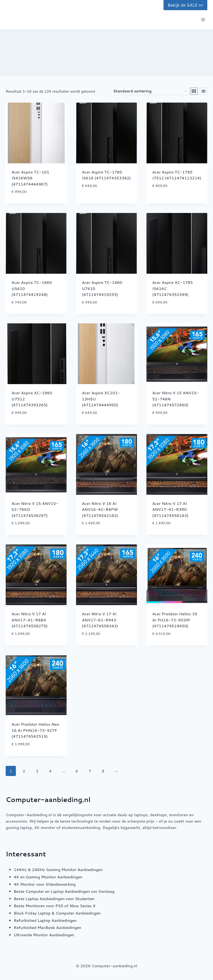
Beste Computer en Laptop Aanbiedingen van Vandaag (64, 891)
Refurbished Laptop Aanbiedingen (45, 920)
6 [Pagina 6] (77, 771)
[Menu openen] (203, 20)
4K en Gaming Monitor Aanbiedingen (48, 877)
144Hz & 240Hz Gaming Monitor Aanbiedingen (58, 869)
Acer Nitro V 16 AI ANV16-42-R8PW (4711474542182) (100, 509)
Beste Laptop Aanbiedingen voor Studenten (54, 898)
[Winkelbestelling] (150, 91)
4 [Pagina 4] (50, 771)
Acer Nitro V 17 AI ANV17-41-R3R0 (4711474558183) (170, 509)
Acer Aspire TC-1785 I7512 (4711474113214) (177, 175)
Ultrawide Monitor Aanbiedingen (44, 935)
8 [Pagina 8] (103, 771)
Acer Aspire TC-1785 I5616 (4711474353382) (106, 175)
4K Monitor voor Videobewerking (45, 884)
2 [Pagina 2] (24, 771)
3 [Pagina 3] (37, 771)
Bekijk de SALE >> (185, 5)
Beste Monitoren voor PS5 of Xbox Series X (55, 906)
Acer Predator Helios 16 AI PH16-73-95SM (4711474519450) (175, 620)
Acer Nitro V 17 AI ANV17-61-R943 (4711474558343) (100, 620)
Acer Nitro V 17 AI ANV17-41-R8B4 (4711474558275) (30, 620)
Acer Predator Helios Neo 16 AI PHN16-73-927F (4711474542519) (35, 730)
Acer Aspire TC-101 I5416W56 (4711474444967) (30, 178)
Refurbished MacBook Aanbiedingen (48, 927)
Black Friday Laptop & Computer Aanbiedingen (57, 913)
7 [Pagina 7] (90, 771)
